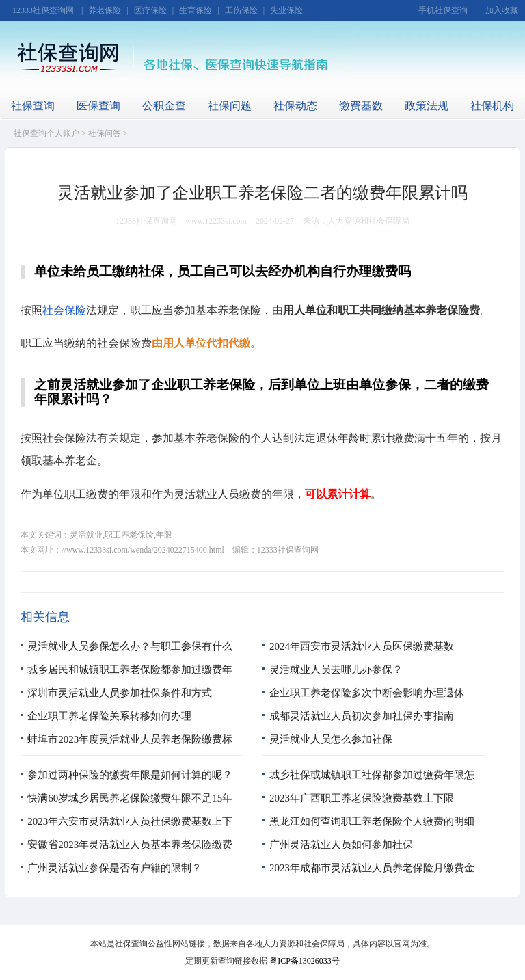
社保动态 (295, 106)
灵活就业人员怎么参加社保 (331, 739)
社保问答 (105, 133)
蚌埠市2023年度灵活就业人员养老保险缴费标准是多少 (130, 750)
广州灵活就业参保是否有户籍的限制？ (115, 868)
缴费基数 (361, 106)
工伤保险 (241, 10)
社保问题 (230, 106)
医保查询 (98, 106)
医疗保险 (150, 10)
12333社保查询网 (43, 10)
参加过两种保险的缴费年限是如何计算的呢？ (130, 775)
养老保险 (105, 10)
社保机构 (492, 106)
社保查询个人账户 (46, 133)
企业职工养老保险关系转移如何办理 (109, 716)
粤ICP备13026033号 (305, 961)
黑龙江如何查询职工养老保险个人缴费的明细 (372, 821)
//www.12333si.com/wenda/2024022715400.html (143, 550)
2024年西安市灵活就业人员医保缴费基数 (362, 646)
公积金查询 (164, 114)
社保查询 (33, 106)
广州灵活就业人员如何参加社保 (341, 845)
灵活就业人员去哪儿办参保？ (336, 670)
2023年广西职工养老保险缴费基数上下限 (362, 798)
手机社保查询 (443, 10)
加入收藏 (502, 10)
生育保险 (196, 10)
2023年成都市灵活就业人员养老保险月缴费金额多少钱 (372, 879)
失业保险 (286, 10)
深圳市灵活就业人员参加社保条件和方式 (120, 693)
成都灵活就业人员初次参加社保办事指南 (362, 716)
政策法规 (427, 106)
